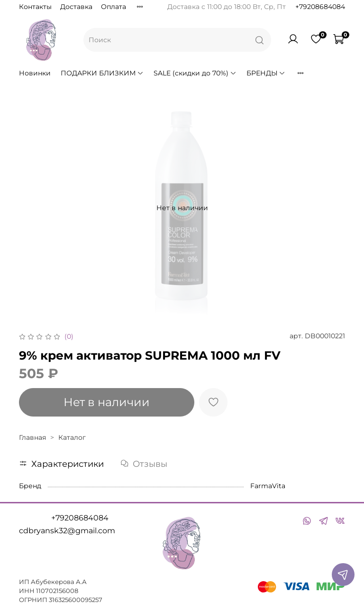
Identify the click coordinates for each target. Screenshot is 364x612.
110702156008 (57, 591)
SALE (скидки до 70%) (195, 73)
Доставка (76, 7)
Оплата (114, 7)
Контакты (35, 7)
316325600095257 (76, 600)
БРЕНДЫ (266, 73)
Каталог (72, 437)
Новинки (35, 73)
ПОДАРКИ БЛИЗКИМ (102, 73)
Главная (32, 437)
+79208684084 (320, 7)
